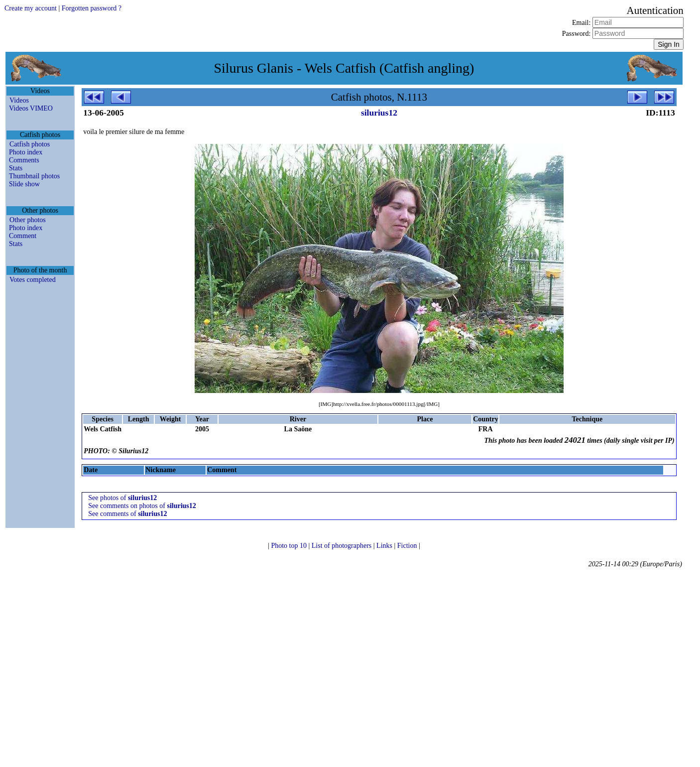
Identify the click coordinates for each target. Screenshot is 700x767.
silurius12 (379, 113)
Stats (16, 168)
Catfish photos (30, 144)
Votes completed (33, 280)
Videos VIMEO (31, 108)
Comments (24, 160)
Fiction (408, 546)
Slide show (24, 184)
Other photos (28, 220)
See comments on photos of (142, 506)
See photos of (122, 498)
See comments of (127, 514)
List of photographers (343, 546)
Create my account (31, 8)
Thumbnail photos (34, 176)
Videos (19, 100)
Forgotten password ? (92, 8)
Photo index (26, 152)
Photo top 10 (290, 546)
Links (385, 546)
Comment (23, 236)
